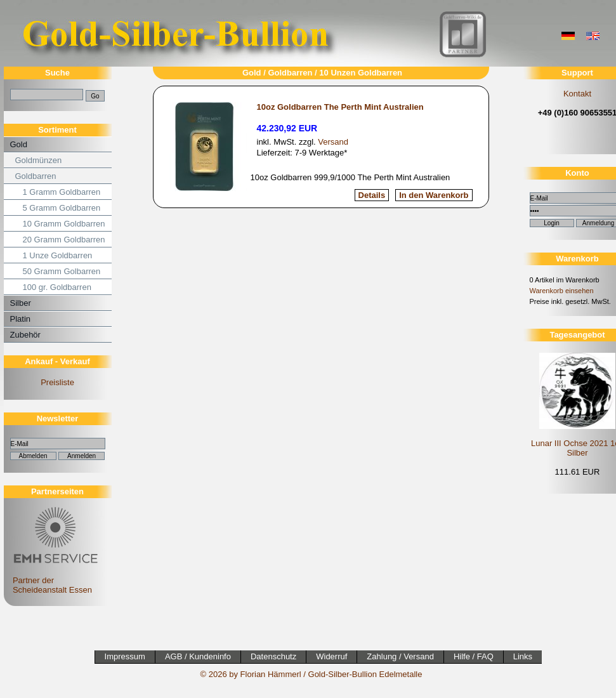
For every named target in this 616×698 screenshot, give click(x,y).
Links (523, 656)
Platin (21, 319)
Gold (19, 144)
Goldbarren (36, 176)
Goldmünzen (39, 160)
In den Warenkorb (434, 195)
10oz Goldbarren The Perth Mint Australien (340, 107)
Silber (21, 303)
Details (372, 195)
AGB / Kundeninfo (198, 656)
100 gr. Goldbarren (57, 287)
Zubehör (25, 335)
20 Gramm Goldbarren (64, 240)
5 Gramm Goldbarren (62, 208)
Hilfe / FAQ (474, 656)
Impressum (125, 656)
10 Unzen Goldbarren (361, 73)
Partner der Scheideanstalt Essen (54, 580)
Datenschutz (273, 656)
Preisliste (57, 382)
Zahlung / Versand (400, 656)
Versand (333, 142)
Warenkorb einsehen (562, 291)
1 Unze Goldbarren (58, 255)
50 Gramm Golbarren (62, 271)
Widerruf (331, 656)
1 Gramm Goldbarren (62, 192)
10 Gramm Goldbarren (64, 224)
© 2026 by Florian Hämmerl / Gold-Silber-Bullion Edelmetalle (311, 674)
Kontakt (577, 94)
